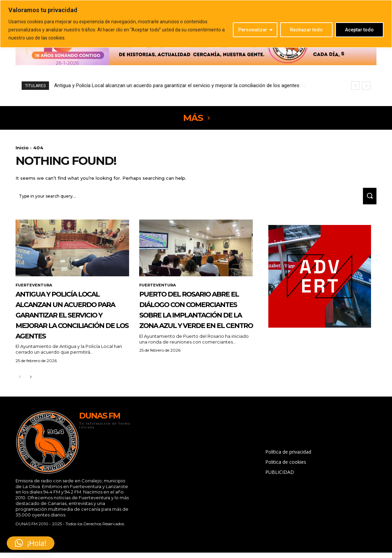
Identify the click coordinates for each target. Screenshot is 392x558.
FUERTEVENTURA (35, 289)
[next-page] (31, 402)
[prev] (355, 86)
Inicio (22, 148)
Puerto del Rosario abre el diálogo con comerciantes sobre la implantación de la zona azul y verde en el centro (178, 85)
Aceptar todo (359, 30)
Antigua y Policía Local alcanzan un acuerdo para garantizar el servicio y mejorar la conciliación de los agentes (70, 328)
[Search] (367, 199)
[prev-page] (20, 402)
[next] (366, 86)
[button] (31, 543)
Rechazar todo (306, 30)
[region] (196, 24)
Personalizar (253, 30)
